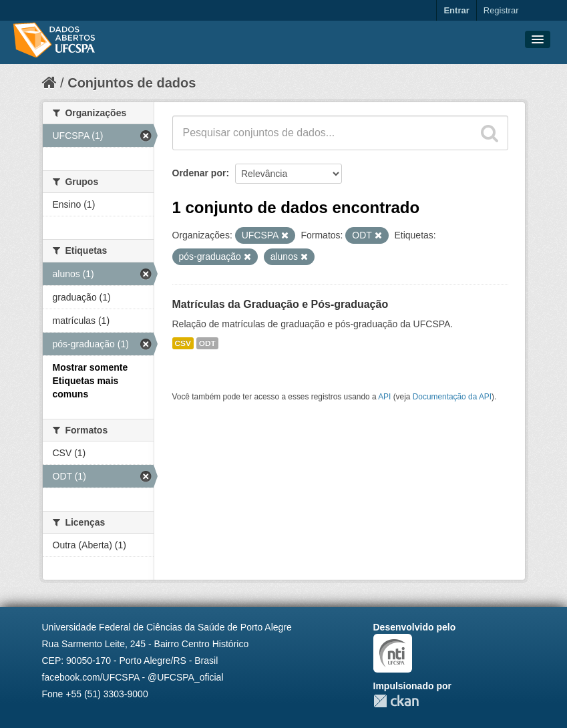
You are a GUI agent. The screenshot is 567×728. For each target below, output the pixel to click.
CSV (183, 343)
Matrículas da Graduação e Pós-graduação (280, 304)
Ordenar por (199, 173)
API (384, 397)
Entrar (456, 10)
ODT (207, 343)
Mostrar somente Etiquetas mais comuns (90, 381)
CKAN (396, 701)
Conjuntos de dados (132, 83)
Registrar (501, 10)
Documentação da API (452, 397)
